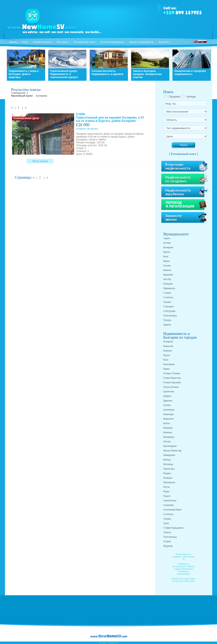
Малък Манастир (172, 451)
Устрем (167, 541)
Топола (167, 532)
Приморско (169, 288)
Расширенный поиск (84, 42)
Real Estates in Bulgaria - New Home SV (184, 557)
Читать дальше (40, 161)
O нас (25, 42)
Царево (167, 325)
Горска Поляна (171, 387)
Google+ (103, 643)
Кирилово (169, 419)
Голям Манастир (172, 378)
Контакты (164, 42)
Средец (167, 302)
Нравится (113, 643)
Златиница (169, 410)
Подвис (167, 473)
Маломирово (170, 446)
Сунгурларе (170, 311)
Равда (166, 491)
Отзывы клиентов (42, 42)
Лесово (167, 441)
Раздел (167, 496)
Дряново (168, 401)
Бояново (168, 351)
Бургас (167, 252)
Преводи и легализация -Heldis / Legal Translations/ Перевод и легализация (184, 569)
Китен (167, 423)
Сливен (167, 293)
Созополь (168, 297)
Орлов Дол (169, 469)
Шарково (168, 546)
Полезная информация (112, 42)
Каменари (169, 414)
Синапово (169, 505)
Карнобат (168, 275)
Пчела (167, 487)
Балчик (167, 243)
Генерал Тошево (172, 373)
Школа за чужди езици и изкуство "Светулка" (184, 580)
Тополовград (170, 315)
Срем (166, 523)
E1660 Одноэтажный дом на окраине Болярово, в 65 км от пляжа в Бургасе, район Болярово (110, 117)
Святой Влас (170, 500)
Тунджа (167, 320)
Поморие (168, 284)
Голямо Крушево (172, 382)
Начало (13, 42)
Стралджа (169, 306)
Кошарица (169, 437)
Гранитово (169, 391)
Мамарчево (169, 455)
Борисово (168, 346)
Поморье (168, 478)
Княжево (168, 428)
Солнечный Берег (173, 510)
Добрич (167, 396)
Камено (167, 270)
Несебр (167, 279)
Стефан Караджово (173, 528)
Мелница (168, 464)
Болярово (81, 129)
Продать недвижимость (141, 42)
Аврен (167, 238)
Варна (167, 261)
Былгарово (169, 364)
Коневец (168, 432)
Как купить (63, 42)
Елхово (167, 266)
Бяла (166, 256)
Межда (167, 460)
